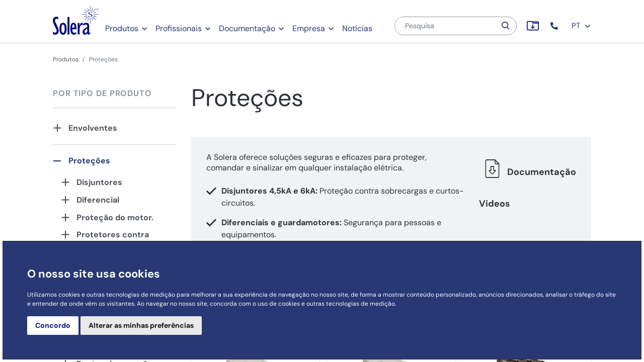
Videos (495, 204)
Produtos (122, 28)
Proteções (89, 161)
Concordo (53, 325)
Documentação (247, 28)
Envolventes (93, 128)
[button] (555, 26)
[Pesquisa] (445, 26)
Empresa (309, 28)
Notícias (357, 28)
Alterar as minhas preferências (141, 325)
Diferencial (98, 200)
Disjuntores (99, 182)
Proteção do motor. (115, 217)
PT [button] (581, 26)
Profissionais (179, 28)
